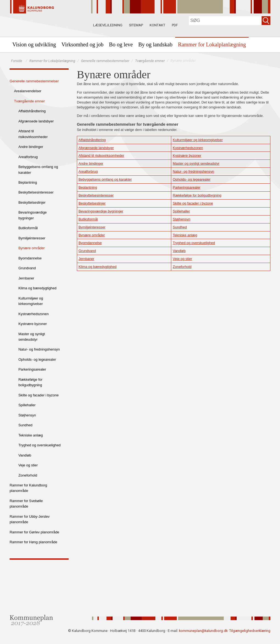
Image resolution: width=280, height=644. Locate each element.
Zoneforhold (28, 475)
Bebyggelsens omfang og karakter (38, 170)
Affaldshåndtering (32, 111)
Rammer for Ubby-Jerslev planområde (30, 519)
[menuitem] (34, 44)
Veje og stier (28, 465)
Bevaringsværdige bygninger (33, 215)
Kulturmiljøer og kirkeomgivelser (31, 301)
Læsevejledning (108, 25)
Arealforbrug (28, 157)
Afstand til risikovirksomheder (33, 134)
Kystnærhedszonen (33, 314)
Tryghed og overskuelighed (40, 445)
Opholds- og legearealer (37, 359)
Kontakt (157, 25)
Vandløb (25, 455)
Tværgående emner (150, 61)
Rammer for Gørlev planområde (34, 532)
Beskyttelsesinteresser (36, 192)
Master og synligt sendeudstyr (32, 337)
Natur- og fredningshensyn (39, 349)
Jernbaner (26, 278)
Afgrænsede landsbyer (36, 121)
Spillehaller (27, 405)
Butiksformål (28, 228)
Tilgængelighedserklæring (250, 631)
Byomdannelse (30, 258)
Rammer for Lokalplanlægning (52, 61)
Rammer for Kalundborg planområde (28, 488)
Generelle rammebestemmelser (105, 61)
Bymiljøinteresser (32, 238)
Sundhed (25, 425)
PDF (175, 25)
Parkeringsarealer (32, 369)
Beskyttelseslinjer (32, 202)
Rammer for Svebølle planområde (26, 504)
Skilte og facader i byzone (39, 395)
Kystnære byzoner (33, 324)
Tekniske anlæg (31, 435)
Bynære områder (32, 248)
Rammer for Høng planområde (33, 542)
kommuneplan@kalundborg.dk (203, 631)
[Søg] (225, 21)
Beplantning (28, 182)
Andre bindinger (31, 147)
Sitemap (136, 25)
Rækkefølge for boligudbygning (30, 382)
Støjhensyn (27, 415)
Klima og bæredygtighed (37, 288)
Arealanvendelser (28, 91)
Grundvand (27, 268)
